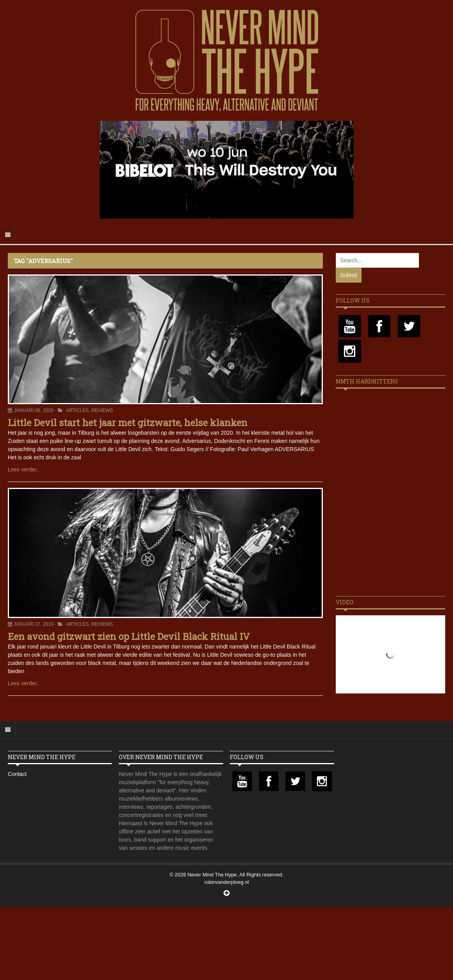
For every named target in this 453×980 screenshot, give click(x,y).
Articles (77, 410)
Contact (17, 774)
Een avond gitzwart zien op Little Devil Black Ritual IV (129, 636)
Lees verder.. (24, 469)
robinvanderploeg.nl (226, 882)
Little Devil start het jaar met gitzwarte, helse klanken (128, 423)
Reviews (102, 410)
